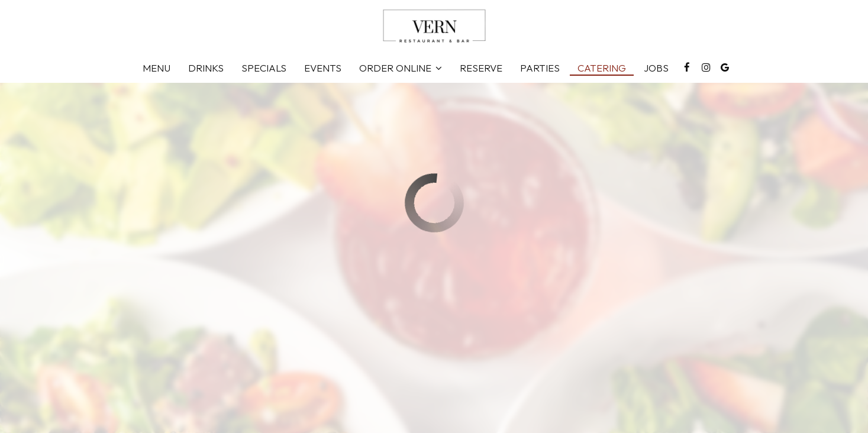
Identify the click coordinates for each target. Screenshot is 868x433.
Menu (157, 68)
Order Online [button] (401, 68)
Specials (264, 68)
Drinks (206, 68)
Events (323, 68)
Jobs (656, 68)
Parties (540, 68)
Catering (602, 68)
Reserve (481, 68)
